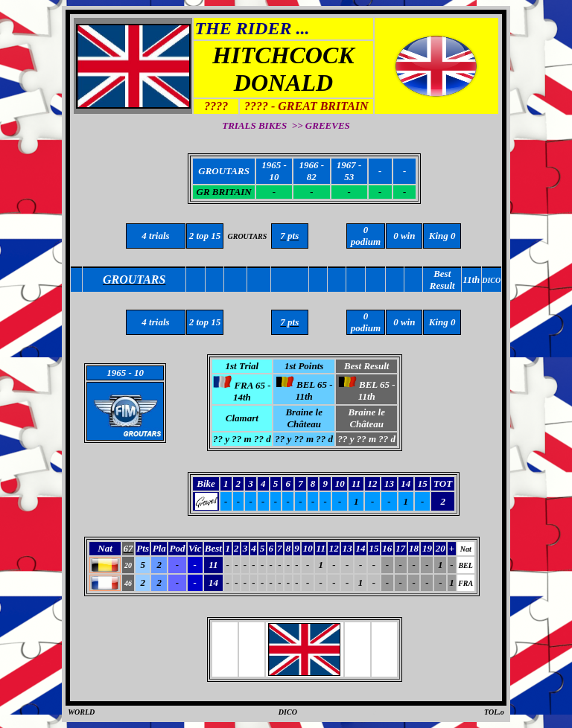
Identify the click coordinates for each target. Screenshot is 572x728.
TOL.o (494, 712)
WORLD (81, 712)
